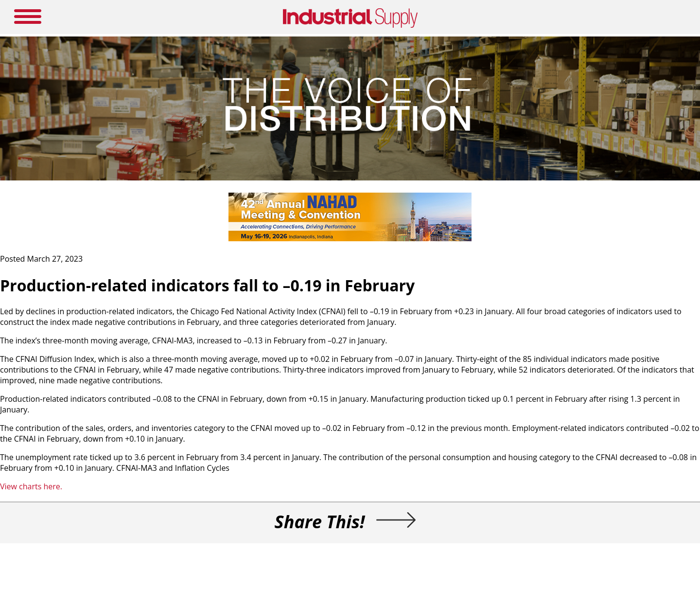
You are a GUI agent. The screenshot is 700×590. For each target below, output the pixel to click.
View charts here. (31, 486)
